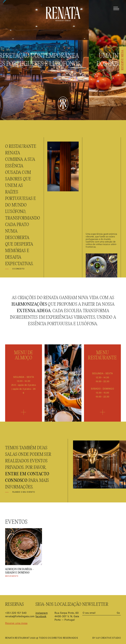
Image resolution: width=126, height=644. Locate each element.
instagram (42, 613)
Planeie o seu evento (24, 492)
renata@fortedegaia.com (20, 617)
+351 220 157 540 (16, 613)
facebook (41, 617)
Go (118, 613)
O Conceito (18, 269)
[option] (24, 553)
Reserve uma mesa (16, 623)
